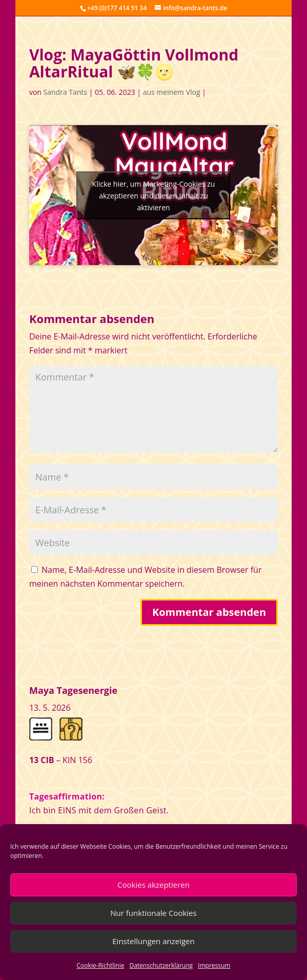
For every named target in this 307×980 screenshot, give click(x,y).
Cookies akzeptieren (153, 885)
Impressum (214, 965)
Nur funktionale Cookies (153, 913)
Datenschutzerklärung (161, 965)
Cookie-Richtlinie (101, 965)
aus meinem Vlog (172, 92)
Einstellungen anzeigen (153, 941)
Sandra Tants (65, 92)
